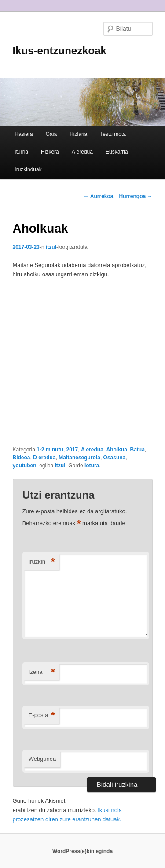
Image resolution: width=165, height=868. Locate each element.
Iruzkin (42, 562)
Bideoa (22, 458)
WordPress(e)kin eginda (82, 851)
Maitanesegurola (79, 458)
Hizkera (50, 152)
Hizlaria (78, 134)
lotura (92, 466)
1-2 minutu (50, 450)
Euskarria (117, 152)
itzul (51, 247)
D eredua (44, 458)
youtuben (25, 466)
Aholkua (117, 450)
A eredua (82, 152)
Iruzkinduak (28, 169)
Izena (42, 672)
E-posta (42, 716)
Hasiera (24, 134)
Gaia (51, 134)
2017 (72, 450)
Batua (137, 450)
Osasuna (115, 458)
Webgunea (42, 759)
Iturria (21, 152)
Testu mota (113, 134)
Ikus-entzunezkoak (60, 51)
